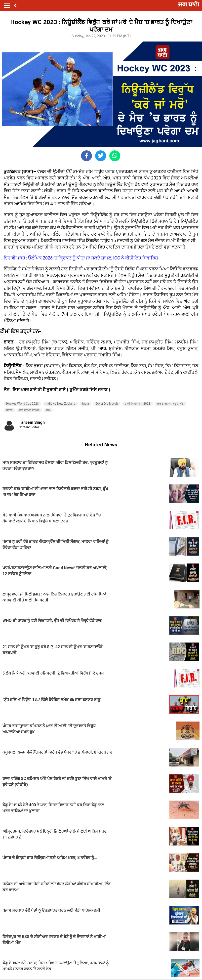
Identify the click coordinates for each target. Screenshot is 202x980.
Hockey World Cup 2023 (22, 404)
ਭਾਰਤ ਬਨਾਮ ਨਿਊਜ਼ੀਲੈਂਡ (170, 404)
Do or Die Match (107, 404)
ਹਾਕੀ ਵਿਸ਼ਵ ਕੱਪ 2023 (138, 404)
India (86, 404)
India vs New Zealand (61, 404)
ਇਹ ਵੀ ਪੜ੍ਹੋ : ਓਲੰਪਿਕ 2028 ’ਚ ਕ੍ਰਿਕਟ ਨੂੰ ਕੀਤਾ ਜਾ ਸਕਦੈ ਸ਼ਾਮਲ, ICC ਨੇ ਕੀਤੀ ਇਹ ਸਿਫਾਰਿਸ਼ (81, 258)
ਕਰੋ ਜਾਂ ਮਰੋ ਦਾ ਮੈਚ (29, 410)
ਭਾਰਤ (9, 410)
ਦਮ (48, 410)
